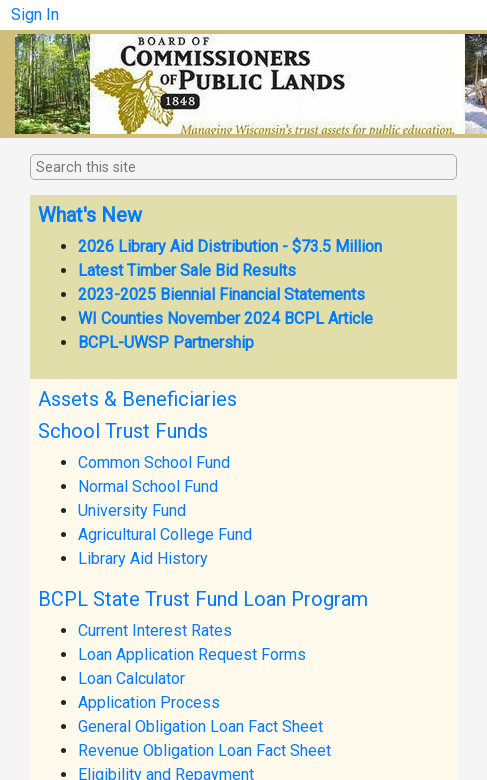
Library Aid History (143, 558)
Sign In (35, 14)
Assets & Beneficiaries (137, 399)
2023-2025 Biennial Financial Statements (221, 294)
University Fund (132, 510)
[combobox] (136, 168)
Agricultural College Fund (165, 534)
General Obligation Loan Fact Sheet (200, 726)
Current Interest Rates (155, 630)
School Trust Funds (123, 431)
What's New (90, 215)
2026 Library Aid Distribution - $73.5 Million (230, 246)
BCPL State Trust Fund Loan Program (203, 599)
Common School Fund (154, 462)
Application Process (149, 702)
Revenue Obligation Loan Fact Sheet (204, 750)
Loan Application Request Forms (192, 654)
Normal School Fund (148, 486)
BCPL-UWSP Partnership (166, 342)
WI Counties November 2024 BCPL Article (225, 318)
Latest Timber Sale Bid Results (187, 270)
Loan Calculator (131, 678)
